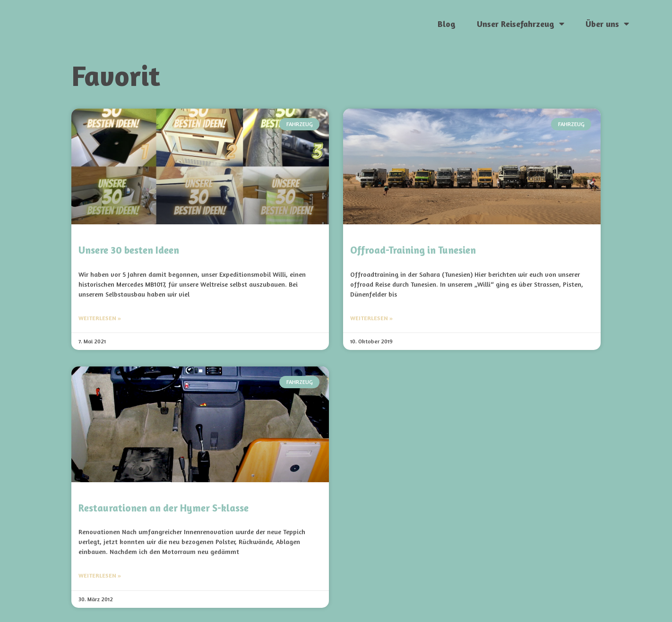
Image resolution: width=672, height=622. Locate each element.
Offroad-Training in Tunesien (413, 250)
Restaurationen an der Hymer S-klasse (164, 508)
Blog (447, 24)
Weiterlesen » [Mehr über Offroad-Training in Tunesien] (371, 318)
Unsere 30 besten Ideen (129, 250)
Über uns (607, 24)
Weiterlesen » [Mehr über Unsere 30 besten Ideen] (100, 318)
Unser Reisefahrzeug (521, 24)
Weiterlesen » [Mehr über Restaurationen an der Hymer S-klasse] (100, 575)
